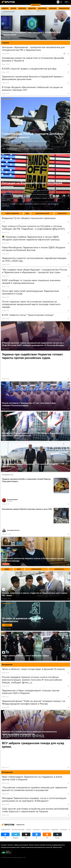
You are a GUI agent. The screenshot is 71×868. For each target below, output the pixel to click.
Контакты (10, 845)
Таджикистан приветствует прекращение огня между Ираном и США (27, 194)
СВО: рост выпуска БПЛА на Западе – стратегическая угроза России (28, 149)
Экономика (46, 830)
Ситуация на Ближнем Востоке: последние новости (32, 185)
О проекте (4, 845)
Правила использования (21, 845)
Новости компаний (40, 845)
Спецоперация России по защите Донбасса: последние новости (33, 135)
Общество (55, 830)
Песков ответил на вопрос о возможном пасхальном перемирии (26, 145)
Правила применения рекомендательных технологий (36, 847)
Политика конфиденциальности (55, 845)
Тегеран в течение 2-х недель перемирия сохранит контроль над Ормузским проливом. (30, 205)
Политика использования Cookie (10, 847)
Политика (36, 830)
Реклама (31, 845)
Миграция (64, 830)
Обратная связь (57, 847)
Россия (29, 830)
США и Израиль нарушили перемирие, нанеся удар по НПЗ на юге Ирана (29, 190)
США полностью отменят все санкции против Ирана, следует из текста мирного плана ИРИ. (32, 199)
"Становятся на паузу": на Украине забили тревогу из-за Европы (26, 141)
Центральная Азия (18, 830)
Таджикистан (5, 830)
